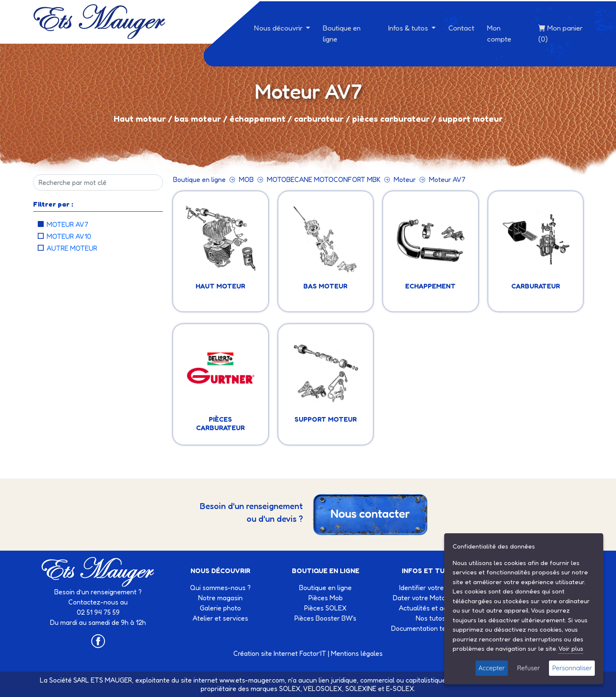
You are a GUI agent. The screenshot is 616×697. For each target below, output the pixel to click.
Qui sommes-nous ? (220, 588)
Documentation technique (430, 628)
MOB (246, 179)
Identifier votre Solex (431, 588)
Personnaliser (572, 668)
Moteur (405, 179)
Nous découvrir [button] (279, 28)
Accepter (492, 668)
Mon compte (499, 33)
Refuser (529, 668)
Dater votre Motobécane (430, 598)
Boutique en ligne (342, 33)
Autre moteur (72, 248)
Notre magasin (220, 598)
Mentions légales (357, 653)
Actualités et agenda (431, 608)
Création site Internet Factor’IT (280, 653)
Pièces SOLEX (325, 608)
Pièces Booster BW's (325, 618)
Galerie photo (220, 608)
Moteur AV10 (69, 236)
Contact (461, 28)
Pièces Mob (326, 598)
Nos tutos (431, 618)
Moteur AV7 (67, 224)
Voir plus (571, 648)
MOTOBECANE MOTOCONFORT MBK (324, 179)
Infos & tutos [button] (409, 28)
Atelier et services (220, 618)
